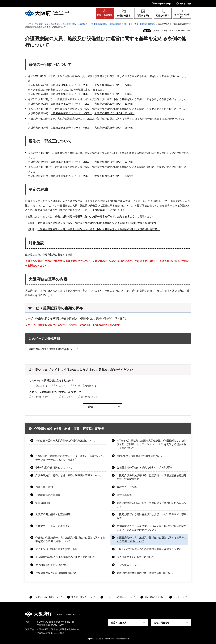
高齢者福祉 (56, 24)
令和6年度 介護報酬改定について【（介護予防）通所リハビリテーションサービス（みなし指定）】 (70, 458)
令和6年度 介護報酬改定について (54, 468)
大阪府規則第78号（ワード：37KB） (71, 94)
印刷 (148, 31)
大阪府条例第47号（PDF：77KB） (114, 85)
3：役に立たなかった (85, 386)
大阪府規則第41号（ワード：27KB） (71, 176)
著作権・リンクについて (83, 597)
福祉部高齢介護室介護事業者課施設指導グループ (53, 349)
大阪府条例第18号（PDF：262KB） (114, 113)
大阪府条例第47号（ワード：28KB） (71, 85)
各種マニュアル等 (127, 487)
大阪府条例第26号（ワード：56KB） (71, 128)
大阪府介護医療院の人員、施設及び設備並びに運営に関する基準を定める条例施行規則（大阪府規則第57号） (99, 229)
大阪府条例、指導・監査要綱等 (53, 514)
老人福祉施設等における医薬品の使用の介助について (65, 557)
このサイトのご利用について (48, 597)
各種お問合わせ (162, 623)
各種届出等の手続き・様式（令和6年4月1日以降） (145, 468)
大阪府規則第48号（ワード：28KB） (71, 162)
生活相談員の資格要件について (53, 565)
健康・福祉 (44, 24)
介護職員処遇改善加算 (48, 495)
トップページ (31, 24)
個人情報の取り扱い (154, 597)
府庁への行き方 (119, 623)
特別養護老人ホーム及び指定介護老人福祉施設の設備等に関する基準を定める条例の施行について (152, 528)
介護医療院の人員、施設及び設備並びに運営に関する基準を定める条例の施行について (152, 539)
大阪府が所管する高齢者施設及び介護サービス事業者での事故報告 (152, 516)
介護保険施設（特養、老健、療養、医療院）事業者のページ (69, 475)
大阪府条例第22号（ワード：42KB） (71, 104)
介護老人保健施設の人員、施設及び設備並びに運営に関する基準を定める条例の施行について (70, 539)
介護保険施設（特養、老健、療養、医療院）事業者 (132, 24)
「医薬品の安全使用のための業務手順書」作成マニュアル (149, 549)
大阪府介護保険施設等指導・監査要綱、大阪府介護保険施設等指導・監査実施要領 (152, 477)
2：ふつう (61, 386)
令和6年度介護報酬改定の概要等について (140, 456)
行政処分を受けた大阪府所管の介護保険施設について (65, 441)
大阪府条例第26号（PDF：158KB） (114, 128)
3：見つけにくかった (92, 397)
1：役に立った (40, 386)
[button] (161, 3)
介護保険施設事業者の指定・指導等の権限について (145, 573)
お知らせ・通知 (44, 487)
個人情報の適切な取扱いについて (135, 557)
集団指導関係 (43, 503)
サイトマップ (180, 597)
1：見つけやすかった (43, 397)
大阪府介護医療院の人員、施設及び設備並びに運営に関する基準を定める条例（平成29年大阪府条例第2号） (98, 223)
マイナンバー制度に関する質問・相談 (57, 549)
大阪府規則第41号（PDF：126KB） (114, 176)
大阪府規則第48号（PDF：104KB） (114, 162)
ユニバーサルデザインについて (120, 597)
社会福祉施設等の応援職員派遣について (58, 573)
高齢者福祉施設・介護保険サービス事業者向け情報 (85, 24)
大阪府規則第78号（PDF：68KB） (114, 94)
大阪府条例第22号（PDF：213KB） (114, 104)
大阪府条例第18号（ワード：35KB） (71, 113)
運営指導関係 (124, 495)
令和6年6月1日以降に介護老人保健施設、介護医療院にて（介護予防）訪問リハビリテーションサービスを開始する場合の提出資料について (152, 444)
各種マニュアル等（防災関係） (53, 526)
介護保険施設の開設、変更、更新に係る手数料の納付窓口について (152, 505)
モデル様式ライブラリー (130, 565)
